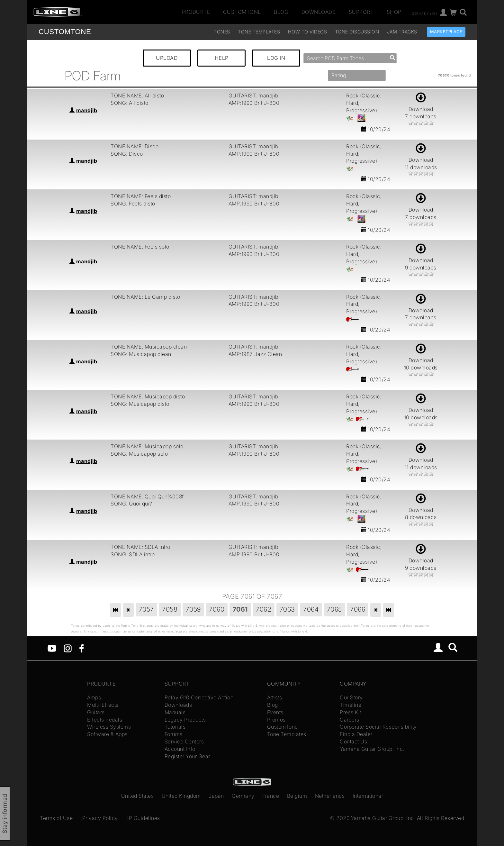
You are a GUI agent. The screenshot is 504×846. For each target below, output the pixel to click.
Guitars (96, 712)
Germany (243, 796)
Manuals (175, 712)
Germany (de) (424, 13)
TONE (65, 32)
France (271, 796)
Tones (222, 32)
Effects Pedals (105, 720)
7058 (170, 609)
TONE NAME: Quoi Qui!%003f (147, 496)
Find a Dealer (356, 734)
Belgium (297, 796)
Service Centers (184, 741)
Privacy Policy (100, 818)
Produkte (196, 12)
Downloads (319, 12)
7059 (193, 609)
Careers (350, 720)
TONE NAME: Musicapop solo (147, 446)
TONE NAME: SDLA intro (140, 547)
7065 (334, 609)
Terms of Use (56, 818)
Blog (281, 12)
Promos (276, 720)
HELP (222, 58)
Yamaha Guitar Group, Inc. (372, 749)
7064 (311, 609)
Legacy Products (185, 720)
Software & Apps (107, 734)
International (368, 796)
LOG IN (276, 58)
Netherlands (330, 796)
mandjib (87, 110)
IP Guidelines (144, 818)
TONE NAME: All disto (137, 96)
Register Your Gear (187, 756)
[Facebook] (81, 648)
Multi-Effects (103, 705)
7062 (264, 609)
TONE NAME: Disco (135, 146)
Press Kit (351, 712)
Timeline (351, 705)
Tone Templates (259, 32)
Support (361, 12)
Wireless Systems (109, 727)
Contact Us (353, 741)
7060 (217, 609)
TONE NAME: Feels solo (140, 247)
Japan (216, 796)
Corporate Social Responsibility (378, 727)
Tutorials (175, 727)
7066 (358, 609)
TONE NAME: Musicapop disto (148, 396)
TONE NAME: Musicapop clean (149, 347)
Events (275, 712)
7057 (146, 609)
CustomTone (242, 12)
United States (138, 796)
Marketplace (446, 32)
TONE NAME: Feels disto (141, 196)
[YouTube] (52, 648)
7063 (287, 609)
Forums (174, 734)
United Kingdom (181, 796)
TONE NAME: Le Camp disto (145, 297)
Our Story (351, 697)
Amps (94, 697)
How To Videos (308, 32)
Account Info (180, 749)
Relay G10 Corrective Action (199, 697)
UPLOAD (167, 58)
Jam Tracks (402, 32)
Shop (394, 12)
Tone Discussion (357, 32)
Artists (275, 697)
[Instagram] (68, 648)
